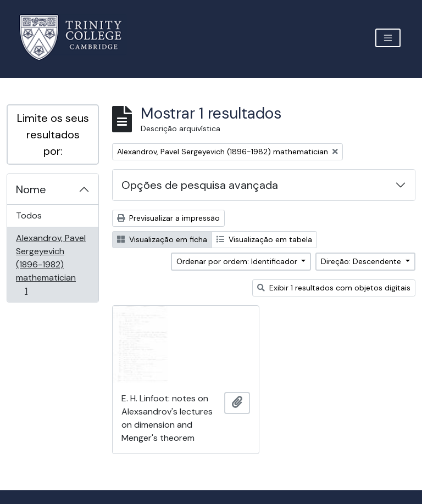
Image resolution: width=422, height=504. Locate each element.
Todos (29, 215)
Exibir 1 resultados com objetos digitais (334, 288)
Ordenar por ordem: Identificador (238, 261)
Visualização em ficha (162, 239)
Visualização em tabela (264, 239)
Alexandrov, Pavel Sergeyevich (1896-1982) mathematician (51, 264)
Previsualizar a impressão (168, 218)
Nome (31, 189)
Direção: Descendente (362, 261)
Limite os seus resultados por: (53, 135)
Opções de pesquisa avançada (200, 185)
